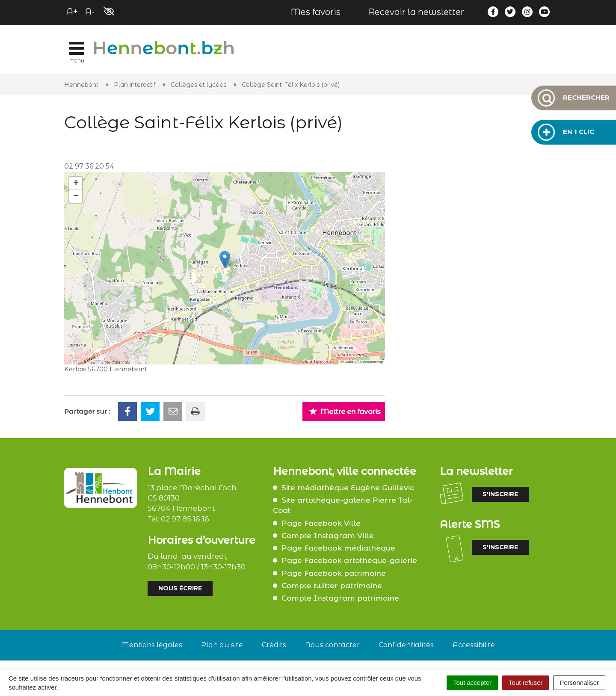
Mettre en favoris (345, 411)
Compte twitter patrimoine (332, 586)
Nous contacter (332, 645)
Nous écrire (180, 588)
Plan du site (222, 645)
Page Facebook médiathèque (338, 548)
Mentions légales (152, 645)
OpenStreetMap (372, 362)
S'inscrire (500, 494)
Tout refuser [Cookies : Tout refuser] (526, 683)
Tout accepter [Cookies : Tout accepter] (472, 683)
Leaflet (347, 362)
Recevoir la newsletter (416, 12)
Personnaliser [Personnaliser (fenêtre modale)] (579, 683)
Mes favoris (315, 12)
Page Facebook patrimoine (334, 573)
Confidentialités (406, 645)
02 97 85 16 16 (185, 519)
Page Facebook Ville (321, 523)
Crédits (274, 645)
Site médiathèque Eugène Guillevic (348, 488)
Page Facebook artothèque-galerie (349, 560)
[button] (225, 259)
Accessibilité (474, 645)
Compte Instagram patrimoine (340, 598)
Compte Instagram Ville (328, 536)
